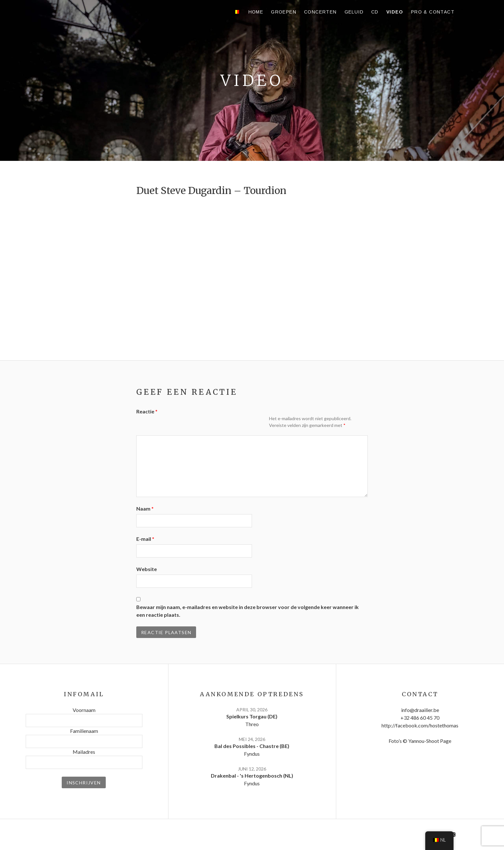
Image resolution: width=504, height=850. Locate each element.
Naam (145, 508)
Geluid (354, 12)
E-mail (145, 539)
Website (147, 569)
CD (375, 12)
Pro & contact (433, 12)
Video (395, 12)
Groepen (284, 12)
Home (256, 12)
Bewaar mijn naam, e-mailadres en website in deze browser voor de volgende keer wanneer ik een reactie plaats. (248, 611)
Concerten (320, 12)
